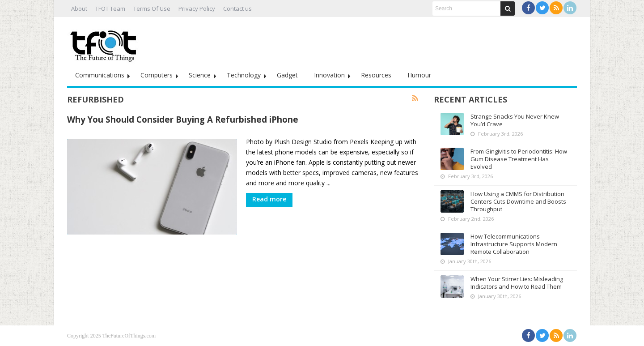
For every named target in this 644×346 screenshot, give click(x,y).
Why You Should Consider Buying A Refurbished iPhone (183, 119)
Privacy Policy (197, 9)
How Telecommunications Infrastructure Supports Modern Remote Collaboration (514, 244)
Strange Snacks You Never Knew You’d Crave (515, 120)
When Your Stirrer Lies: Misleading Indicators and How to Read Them (517, 283)
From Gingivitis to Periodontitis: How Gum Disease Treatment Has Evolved (519, 159)
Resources (376, 75)
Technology (244, 75)
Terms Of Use (152, 9)
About (79, 9)
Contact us (237, 9)
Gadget (287, 75)
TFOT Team (110, 9)
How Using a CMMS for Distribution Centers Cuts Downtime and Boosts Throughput (518, 201)
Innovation (329, 75)
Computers (157, 75)
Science (200, 75)
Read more (269, 199)
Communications (100, 75)
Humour (419, 75)
